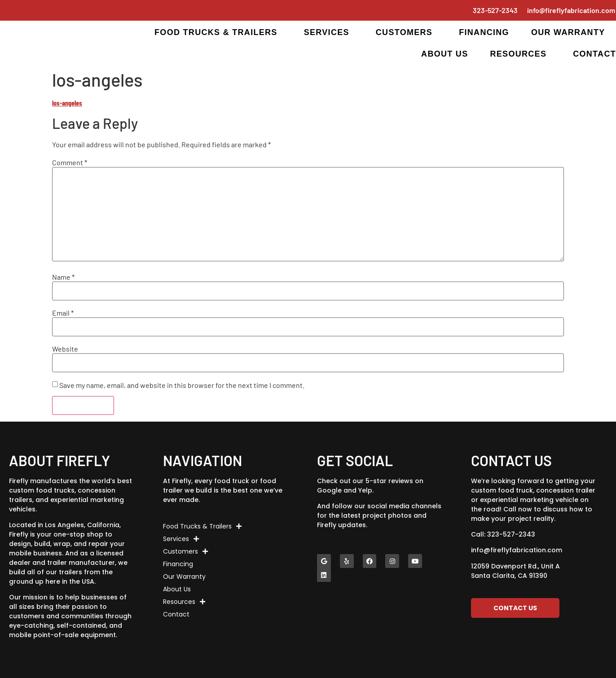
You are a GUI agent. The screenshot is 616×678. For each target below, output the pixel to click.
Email (63, 313)
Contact (594, 54)
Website (65, 349)
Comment (70, 163)
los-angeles (67, 103)
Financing (484, 32)
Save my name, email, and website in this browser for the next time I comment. (182, 385)
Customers (406, 32)
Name (63, 277)
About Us (444, 54)
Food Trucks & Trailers (218, 32)
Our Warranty (568, 32)
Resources (520, 54)
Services (329, 32)
